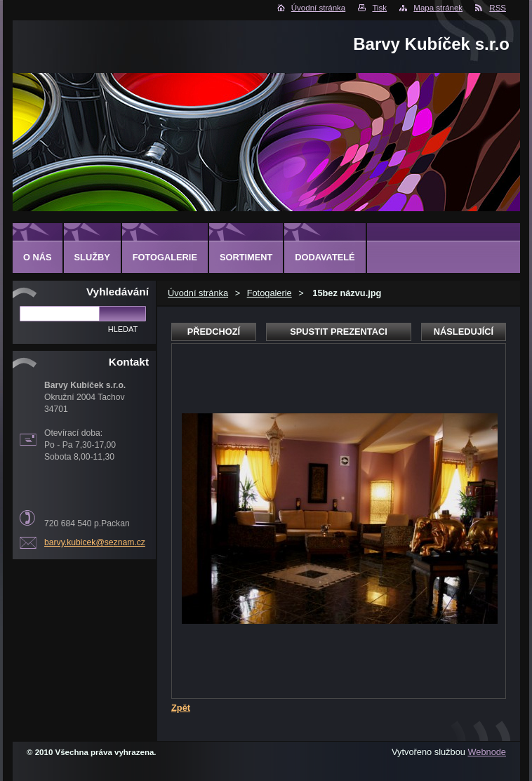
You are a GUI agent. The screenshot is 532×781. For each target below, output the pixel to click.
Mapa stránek (438, 8)
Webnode (487, 752)
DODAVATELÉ (325, 257)
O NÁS (38, 257)
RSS (498, 8)
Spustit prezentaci (338, 332)
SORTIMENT (246, 257)
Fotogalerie (270, 293)
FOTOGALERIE (165, 257)
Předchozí (214, 332)
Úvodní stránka (318, 8)
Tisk (379, 8)
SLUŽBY (92, 257)
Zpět (181, 708)
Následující (464, 332)
